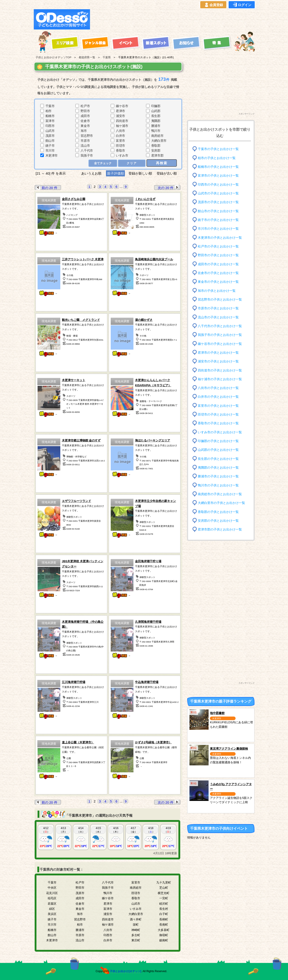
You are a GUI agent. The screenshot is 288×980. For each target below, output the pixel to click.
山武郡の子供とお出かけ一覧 (218, 450)
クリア (132, 163)
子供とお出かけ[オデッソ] (125, 971)
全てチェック (103, 163)
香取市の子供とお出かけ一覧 (218, 423)
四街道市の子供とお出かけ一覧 (220, 370)
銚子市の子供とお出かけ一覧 (218, 220)
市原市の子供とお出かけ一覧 (218, 308)
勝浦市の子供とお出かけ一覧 (218, 476)
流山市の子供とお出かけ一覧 (218, 317)
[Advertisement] (174, 19)
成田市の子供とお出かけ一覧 (218, 264)
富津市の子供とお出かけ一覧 (218, 176)
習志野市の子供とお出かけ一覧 (220, 300)
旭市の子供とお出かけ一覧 (217, 291)
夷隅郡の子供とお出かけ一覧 (218, 468)
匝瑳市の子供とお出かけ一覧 (218, 415)
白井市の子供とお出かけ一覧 (218, 397)
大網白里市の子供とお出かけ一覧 (221, 503)
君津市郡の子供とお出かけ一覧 (220, 529)
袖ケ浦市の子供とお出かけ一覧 (220, 379)
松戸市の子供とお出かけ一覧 (218, 246)
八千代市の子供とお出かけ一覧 (220, 326)
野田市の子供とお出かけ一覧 (218, 255)
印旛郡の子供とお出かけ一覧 (218, 441)
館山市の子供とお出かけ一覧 (218, 211)
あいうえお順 (91, 173)
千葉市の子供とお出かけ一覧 (218, 149)
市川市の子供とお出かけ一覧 (218, 229)
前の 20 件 (46, 188)
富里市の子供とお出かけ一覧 (218, 406)
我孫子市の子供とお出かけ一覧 (220, 335)
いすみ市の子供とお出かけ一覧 (220, 432)
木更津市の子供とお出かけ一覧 (220, 237)
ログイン (242, 5)
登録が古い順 (167, 173)
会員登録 (213, 5)
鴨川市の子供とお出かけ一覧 (218, 485)
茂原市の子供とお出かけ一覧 (218, 202)
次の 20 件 (169, 188)
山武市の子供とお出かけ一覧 (218, 193)
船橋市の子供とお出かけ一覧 (218, 167)
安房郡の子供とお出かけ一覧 (218, 521)
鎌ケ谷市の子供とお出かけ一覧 (220, 344)
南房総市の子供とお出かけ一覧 (220, 494)
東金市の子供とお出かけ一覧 (218, 282)
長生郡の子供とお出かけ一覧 (218, 459)
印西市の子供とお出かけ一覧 (218, 184)
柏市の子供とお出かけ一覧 (217, 158)
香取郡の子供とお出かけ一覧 (218, 512)
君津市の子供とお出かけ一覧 (218, 353)
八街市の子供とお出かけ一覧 (218, 388)
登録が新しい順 (140, 173)
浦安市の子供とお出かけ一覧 (218, 361)
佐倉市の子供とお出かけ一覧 (218, 273)
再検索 (162, 163)
